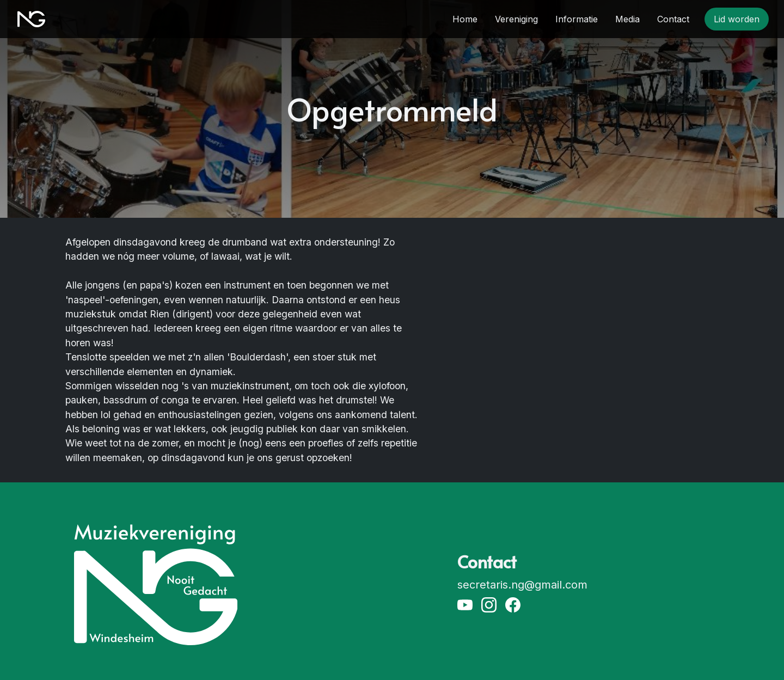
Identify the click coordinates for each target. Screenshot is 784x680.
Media (627, 19)
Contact (673, 19)
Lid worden (737, 19)
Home (465, 19)
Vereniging (516, 19)
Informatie (577, 19)
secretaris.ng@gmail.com (522, 585)
